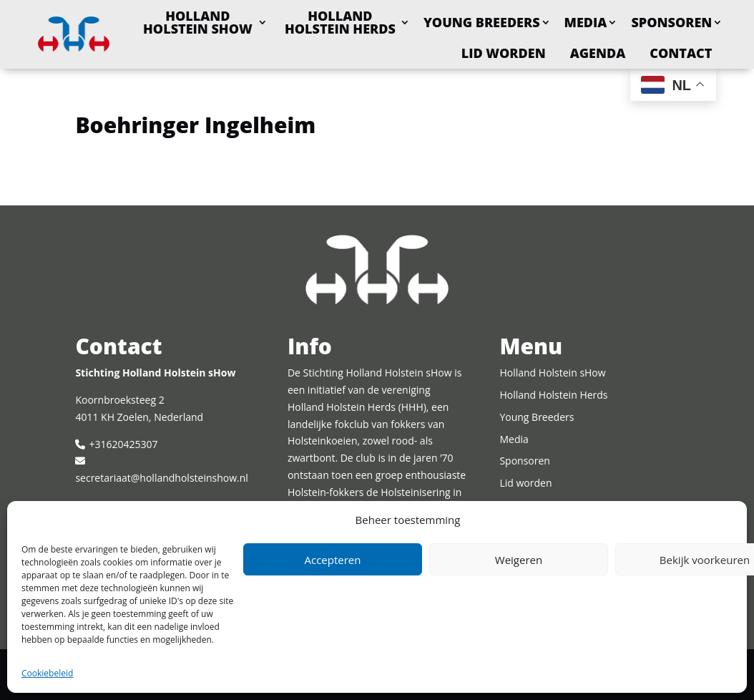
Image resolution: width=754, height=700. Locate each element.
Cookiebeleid (47, 673)
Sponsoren (671, 22)
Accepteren (333, 560)
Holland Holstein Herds (340, 22)
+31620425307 (123, 444)
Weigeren (519, 560)
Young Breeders (482, 22)
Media (586, 22)
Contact (681, 53)
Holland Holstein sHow (198, 22)
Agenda (598, 53)
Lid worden (504, 53)
